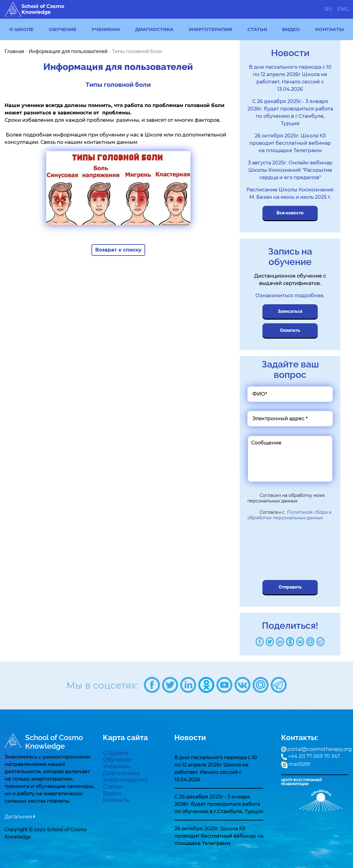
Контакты (330, 29)
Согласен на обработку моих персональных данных (286, 498)
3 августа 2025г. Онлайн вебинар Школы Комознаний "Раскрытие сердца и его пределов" (290, 170)
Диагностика (154, 29)
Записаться (290, 311)
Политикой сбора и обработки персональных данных (290, 515)
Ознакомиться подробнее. (290, 296)
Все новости (290, 213)
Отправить (290, 587)
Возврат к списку (118, 250)
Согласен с (290, 515)
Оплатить (290, 330)
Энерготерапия (210, 29)
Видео (291, 29)
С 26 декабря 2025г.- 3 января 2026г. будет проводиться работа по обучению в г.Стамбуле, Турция (219, 804)
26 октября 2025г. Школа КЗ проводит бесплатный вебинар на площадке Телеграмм (290, 143)
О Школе (21, 29)
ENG (343, 9)
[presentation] (291, 551)
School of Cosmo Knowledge (34, 9)
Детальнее (18, 817)
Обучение (63, 29)
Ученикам (106, 29)
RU (329, 9)
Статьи (257, 29)
